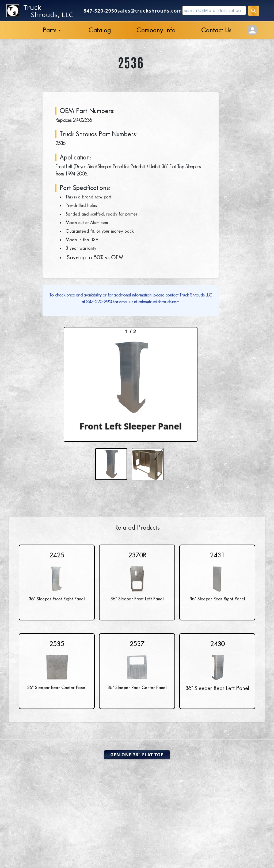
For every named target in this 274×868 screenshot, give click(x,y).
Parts (50, 30)
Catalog (100, 30)
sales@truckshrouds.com (150, 11)
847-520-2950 (100, 11)
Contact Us (216, 30)
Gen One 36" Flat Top (137, 755)
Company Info (156, 30)
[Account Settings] (252, 30)
